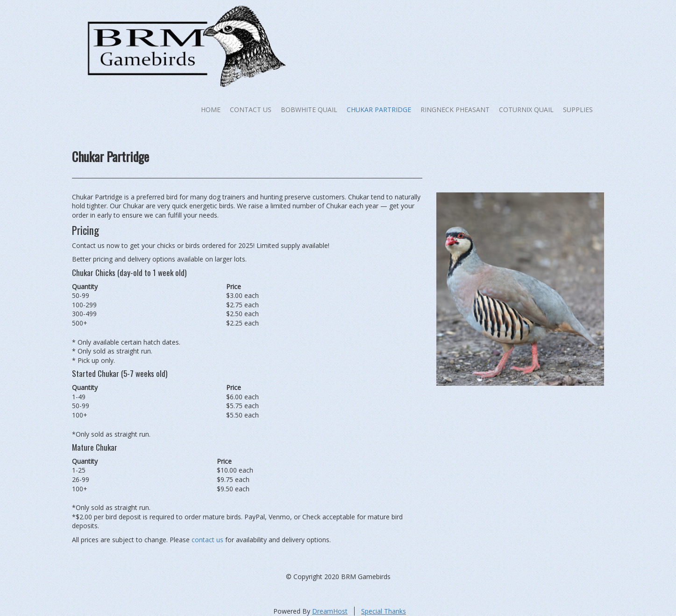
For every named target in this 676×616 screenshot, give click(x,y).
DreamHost (330, 611)
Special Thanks (384, 611)
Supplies (578, 110)
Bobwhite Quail (309, 110)
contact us (207, 540)
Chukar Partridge (379, 110)
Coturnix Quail (526, 110)
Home (211, 110)
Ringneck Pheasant (455, 110)
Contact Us (251, 110)
